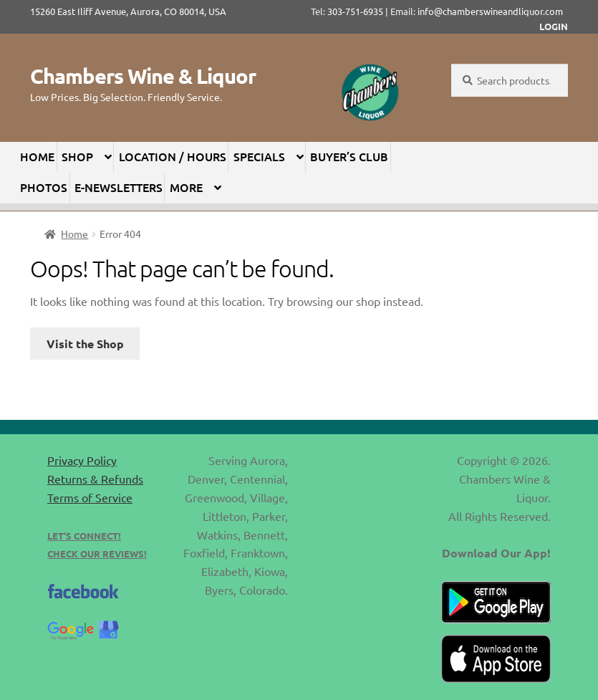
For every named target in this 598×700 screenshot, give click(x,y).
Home (37, 156)
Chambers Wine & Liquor (143, 76)
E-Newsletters (119, 187)
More (186, 187)
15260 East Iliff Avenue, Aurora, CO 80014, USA (132, 11)
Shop (77, 156)
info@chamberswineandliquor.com (490, 11)
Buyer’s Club (349, 156)
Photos (44, 187)
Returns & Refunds (95, 479)
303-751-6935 (355, 11)
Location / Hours (173, 156)
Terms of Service (90, 497)
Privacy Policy (82, 460)
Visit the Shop (85, 344)
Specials (259, 156)
